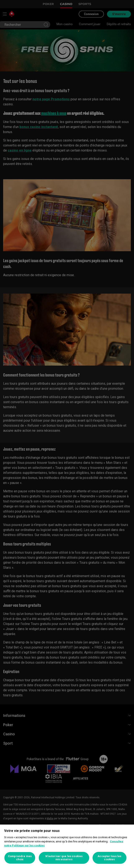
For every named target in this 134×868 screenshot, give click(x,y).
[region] (67, 846)
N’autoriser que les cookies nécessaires (64, 858)
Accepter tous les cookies (109, 858)
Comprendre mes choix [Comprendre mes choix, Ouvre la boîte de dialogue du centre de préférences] (20, 858)
